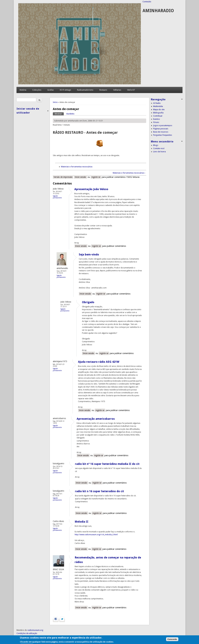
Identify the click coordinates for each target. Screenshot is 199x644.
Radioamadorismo (85, 90)
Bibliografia (158, 113)
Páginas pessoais (161, 129)
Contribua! (158, 116)
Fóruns (156, 122)
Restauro (103, 90)
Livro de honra (159, 152)
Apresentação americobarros (96, 419)
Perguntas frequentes (163, 135)
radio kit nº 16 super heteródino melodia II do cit (107, 464)
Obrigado (88, 302)
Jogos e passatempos (163, 125)
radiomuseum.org (35, 630)
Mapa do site (159, 109)
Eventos (156, 119)
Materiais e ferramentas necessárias (77, 167)
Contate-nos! (159, 148)
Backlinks (70, 114)
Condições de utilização (27, 633)
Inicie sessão (80, 177)
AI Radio (157, 103)
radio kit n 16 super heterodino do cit (100, 491)
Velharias (117, 90)
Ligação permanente (57, 197)
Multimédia (158, 106)
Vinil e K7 (131, 90)
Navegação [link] (158, 99)
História (23, 90)
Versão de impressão (63, 177)
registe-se (96, 177)
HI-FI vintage (65, 90)
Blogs (156, 145)
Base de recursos (161, 132)
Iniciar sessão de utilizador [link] (28, 111)
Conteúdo (147, 2)
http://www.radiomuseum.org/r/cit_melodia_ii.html (96, 535)
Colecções (37, 90)
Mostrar (59, 114)
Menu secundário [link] (162, 142)
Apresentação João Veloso (91, 189)
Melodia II (82, 522)
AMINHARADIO (158, 11)
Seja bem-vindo (89, 254)
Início (55, 102)
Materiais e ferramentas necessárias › (129, 173)
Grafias (51, 90)
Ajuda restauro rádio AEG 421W (99, 362)
